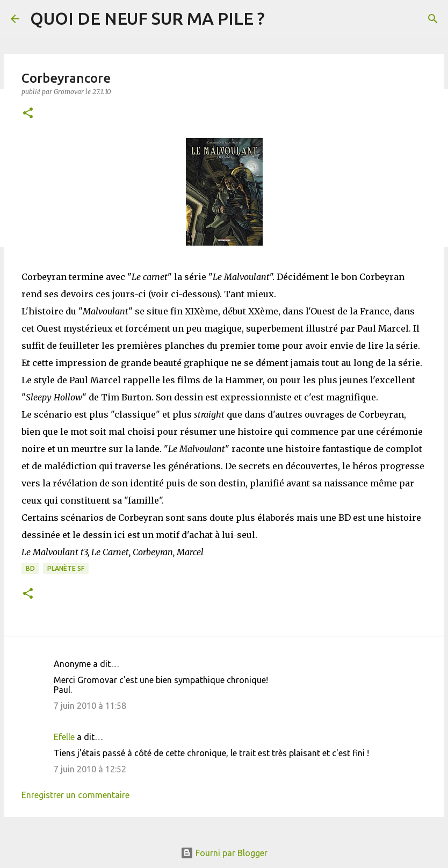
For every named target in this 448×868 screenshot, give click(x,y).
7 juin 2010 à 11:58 (90, 706)
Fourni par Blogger (224, 853)
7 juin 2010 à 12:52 (90, 769)
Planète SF (66, 568)
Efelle (64, 737)
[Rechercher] (433, 19)
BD (30, 568)
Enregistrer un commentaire (75, 795)
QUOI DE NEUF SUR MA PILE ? (147, 18)
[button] (28, 114)
